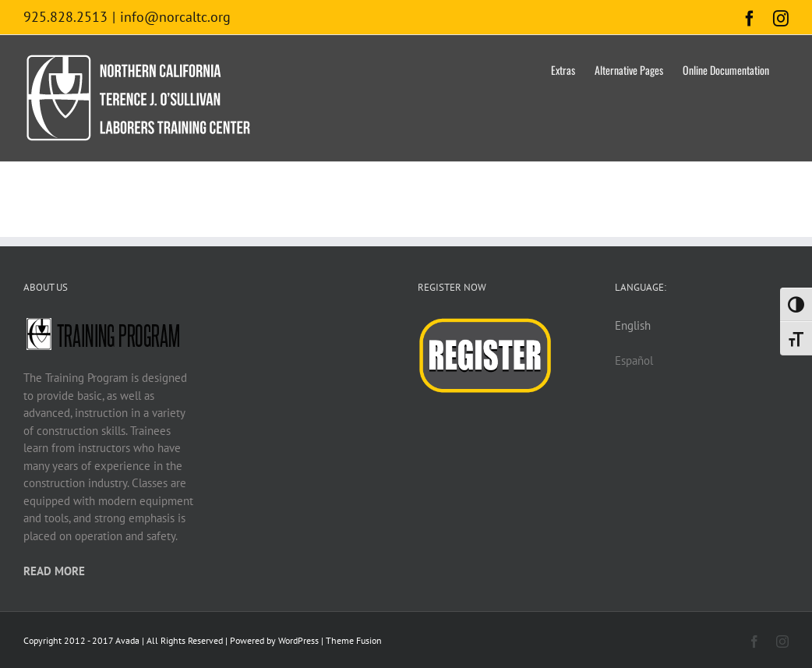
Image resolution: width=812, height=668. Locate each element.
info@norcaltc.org (175, 17)
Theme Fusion (354, 640)
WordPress (298, 640)
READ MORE (54, 571)
